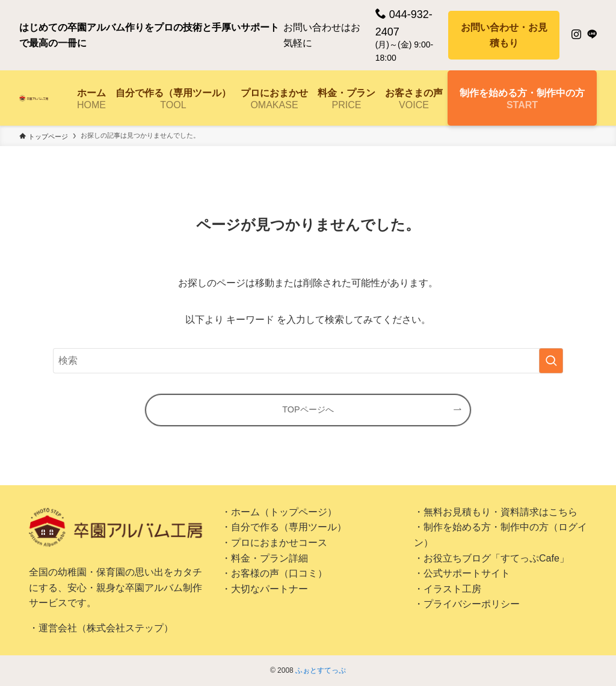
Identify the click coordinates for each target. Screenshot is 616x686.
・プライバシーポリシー (467, 604)
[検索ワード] (308, 361)
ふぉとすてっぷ (321, 670)
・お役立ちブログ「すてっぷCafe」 (491, 558)
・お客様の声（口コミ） (274, 573)
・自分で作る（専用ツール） (284, 527)
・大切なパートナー (265, 589)
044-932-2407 (404, 23)
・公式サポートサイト (462, 573)
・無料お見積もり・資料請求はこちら (496, 512)
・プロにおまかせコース (274, 543)
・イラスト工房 (448, 589)
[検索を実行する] (551, 361)
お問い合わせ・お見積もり (504, 35)
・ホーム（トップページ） (279, 512)
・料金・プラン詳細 (265, 558)
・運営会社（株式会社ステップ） (101, 628)
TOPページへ (308, 409)
